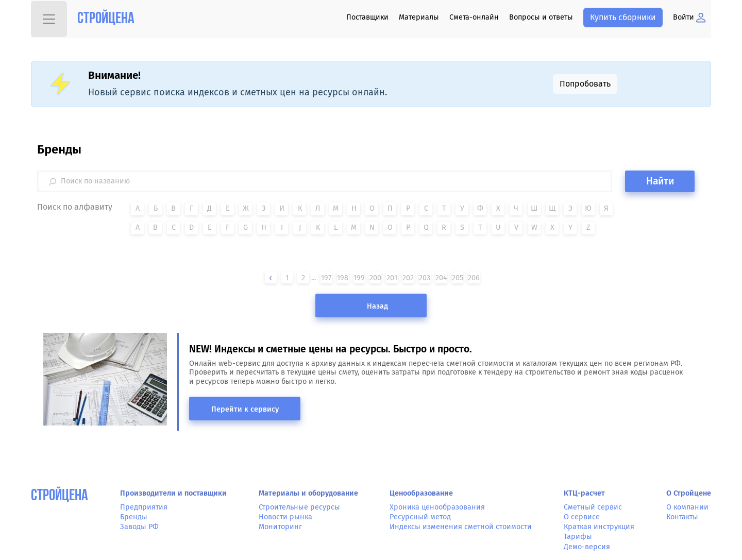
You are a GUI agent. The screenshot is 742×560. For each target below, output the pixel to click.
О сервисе (582, 517)
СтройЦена (60, 496)
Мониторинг (280, 527)
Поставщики (367, 17)
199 (359, 278)
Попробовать (585, 84)
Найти (660, 181)
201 (392, 278)
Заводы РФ (139, 527)
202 (408, 278)
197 (326, 278)
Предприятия (144, 507)
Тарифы (578, 537)
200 (375, 278)
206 (474, 278)
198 (343, 278)
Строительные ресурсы (299, 507)
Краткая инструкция (599, 527)
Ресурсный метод (420, 517)
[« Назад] (271, 278)
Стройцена (106, 19)
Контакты (682, 517)
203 (425, 278)
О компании (687, 507)
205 (458, 278)
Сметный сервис (593, 507)
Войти (689, 17)
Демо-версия (587, 547)
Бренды (134, 517)
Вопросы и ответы (541, 17)
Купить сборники (623, 17)
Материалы (419, 17)
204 (441, 278)
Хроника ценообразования (437, 507)
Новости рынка (285, 517)
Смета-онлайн (474, 17)
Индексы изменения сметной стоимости (461, 527)
